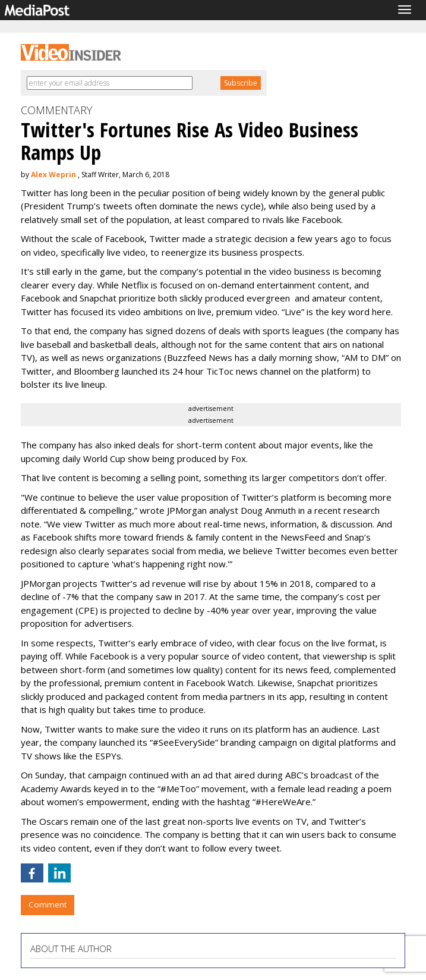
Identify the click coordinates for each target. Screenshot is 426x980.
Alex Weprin (53, 175)
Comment (48, 904)
